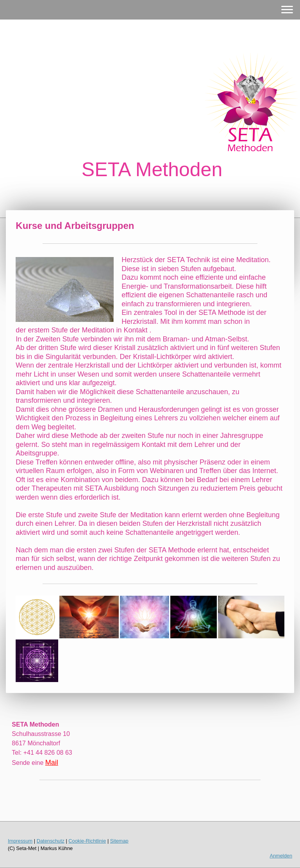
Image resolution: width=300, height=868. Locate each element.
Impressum (20, 841)
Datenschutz (51, 841)
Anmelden (281, 856)
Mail (52, 763)
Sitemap (119, 841)
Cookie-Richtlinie (87, 841)
